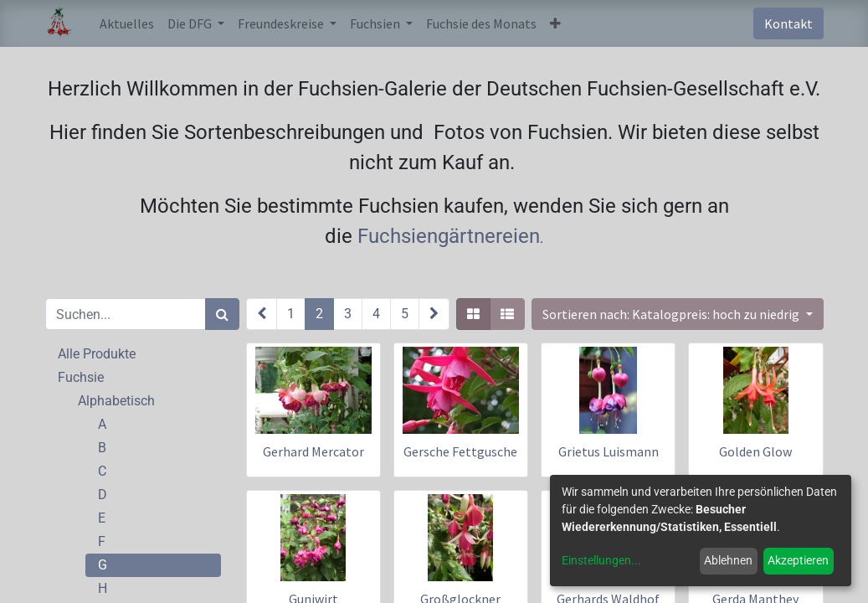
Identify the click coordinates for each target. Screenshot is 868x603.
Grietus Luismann (609, 451)
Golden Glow (755, 451)
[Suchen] (222, 314)
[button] (555, 23)
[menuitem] (127, 23)
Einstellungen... (601, 560)
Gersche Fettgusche (460, 451)
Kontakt (788, 23)
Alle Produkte (97, 354)
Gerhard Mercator (313, 451)
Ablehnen (728, 560)
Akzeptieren (798, 560)
